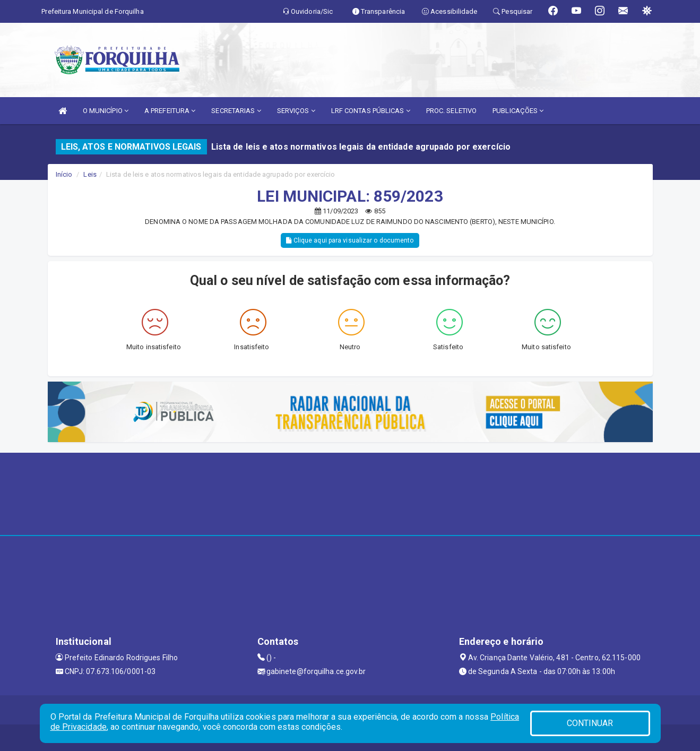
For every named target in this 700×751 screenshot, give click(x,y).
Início (64, 174)
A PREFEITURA (170, 111)
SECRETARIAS (236, 111)
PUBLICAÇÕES (518, 111)
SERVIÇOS (296, 111)
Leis (90, 174)
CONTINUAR (590, 723)
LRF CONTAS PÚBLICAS (371, 111)
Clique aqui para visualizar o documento (350, 240)
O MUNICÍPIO (106, 111)
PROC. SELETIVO (451, 111)
